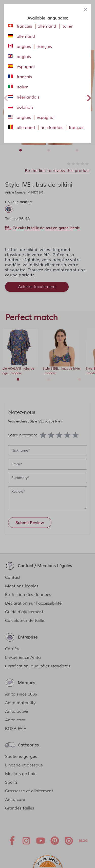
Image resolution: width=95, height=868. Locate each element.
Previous (6, 97)
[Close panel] (85, 10)
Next (89, 97)
